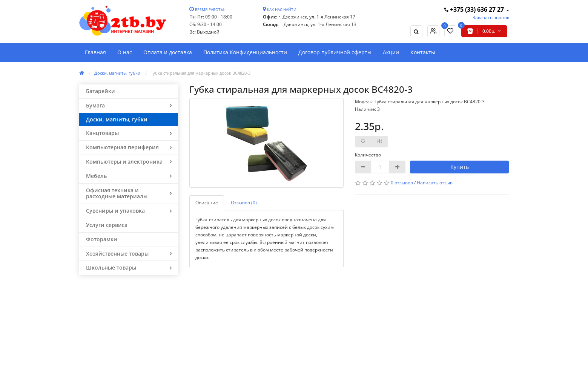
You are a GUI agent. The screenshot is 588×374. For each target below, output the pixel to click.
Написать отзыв (435, 183)
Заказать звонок (491, 18)
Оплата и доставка (168, 52)
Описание (207, 203)
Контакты (423, 52)
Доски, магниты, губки (117, 73)
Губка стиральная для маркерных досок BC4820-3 (200, 73)
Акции (391, 52)
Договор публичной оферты (335, 52)
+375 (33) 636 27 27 (475, 9)
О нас (125, 52)
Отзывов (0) (244, 203)
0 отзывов (402, 183)
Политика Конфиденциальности (245, 52)
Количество (368, 155)
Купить (460, 167)
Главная (95, 52)
